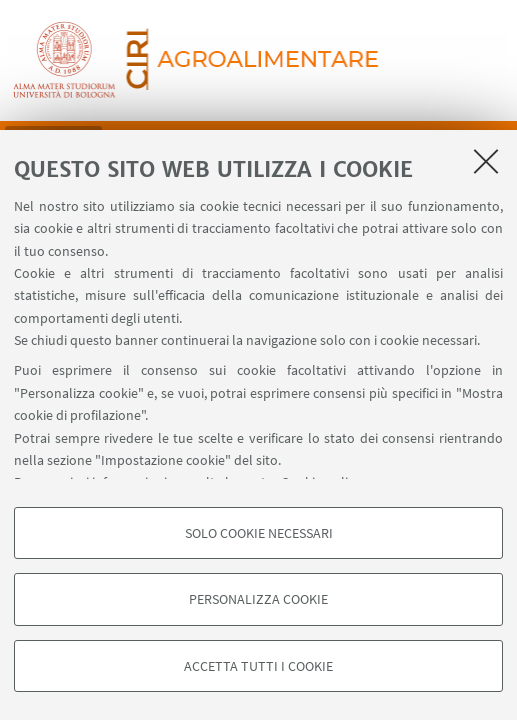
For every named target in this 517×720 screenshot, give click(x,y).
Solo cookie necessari (259, 533)
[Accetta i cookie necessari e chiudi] (486, 161)
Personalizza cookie (258, 599)
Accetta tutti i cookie (258, 666)
